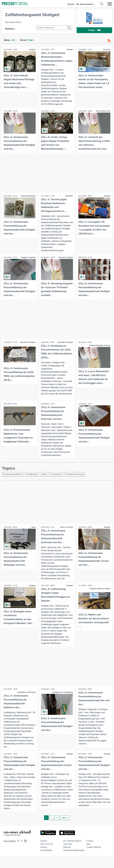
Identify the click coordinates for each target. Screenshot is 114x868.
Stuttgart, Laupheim (28, 257)
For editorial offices (72, 841)
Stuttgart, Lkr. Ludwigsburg (63, 692)
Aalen (33, 527)
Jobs (88, 844)
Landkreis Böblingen (28, 196)
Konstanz (107, 50)
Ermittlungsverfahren (13, 474)
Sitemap (67, 847)
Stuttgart (32, 50)
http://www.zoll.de (13, 22)
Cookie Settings (94, 847)
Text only (68, 844)
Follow (94, 30)
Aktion (44, 474)
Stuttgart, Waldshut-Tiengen (100, 589)
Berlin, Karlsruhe (66, 527)
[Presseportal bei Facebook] (17, 841)
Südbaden (69, 196)
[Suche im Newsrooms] (54, 28)
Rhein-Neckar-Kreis (103, 111)
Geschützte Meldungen (74, 851)
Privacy (44, 847)
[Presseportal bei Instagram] (25, 841)
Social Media (46, 851)
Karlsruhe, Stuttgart (65, 257)
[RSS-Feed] (109, 41)
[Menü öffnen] (110, 4)
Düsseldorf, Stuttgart (28, 342)
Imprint (44, 841)
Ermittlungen (32, 474)
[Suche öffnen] (102, 4)
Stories (71, 4)
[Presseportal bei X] (21, 841)
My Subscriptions (85, 4)
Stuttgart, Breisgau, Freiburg (100, 345)
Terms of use (47, 844)
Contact (90, 841)
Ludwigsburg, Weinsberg (26, 692)
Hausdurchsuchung (75, 474)
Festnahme (57, 474)
